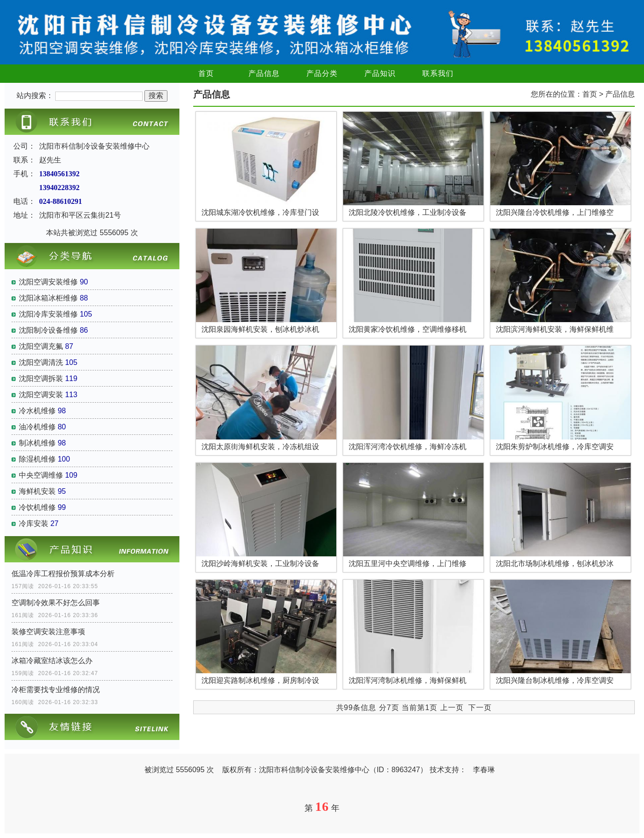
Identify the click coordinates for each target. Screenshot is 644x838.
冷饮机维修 (37, 507)
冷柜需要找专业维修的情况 (56, 690)
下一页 (480, 708)
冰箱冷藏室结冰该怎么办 (52, 661)
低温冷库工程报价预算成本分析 (63, 574)
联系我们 (438, 73)
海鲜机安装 (37, 491)
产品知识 (380, 73)
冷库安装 (34, 523)
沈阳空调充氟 (41, 346)
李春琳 (484, 770)
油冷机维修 (37, 427)
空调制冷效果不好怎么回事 (56, 603)
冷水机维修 (37, 411)
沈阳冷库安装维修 (48, 314)
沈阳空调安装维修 (48, 282)
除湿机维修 (37, 459)
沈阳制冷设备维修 (48, 330)
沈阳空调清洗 (41, 362)
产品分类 (322, 73)
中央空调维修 (41, 475)
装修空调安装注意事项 (48, 632)
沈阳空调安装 (41, 395)
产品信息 (264, 73)
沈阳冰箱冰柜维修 (48, 298)
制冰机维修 (37, 443)
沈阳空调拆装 (41, 379)
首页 (206, 73)
